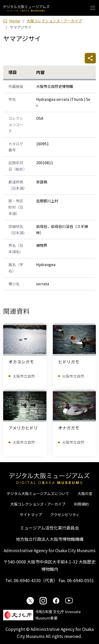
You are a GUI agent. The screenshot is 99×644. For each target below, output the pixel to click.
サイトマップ (31, 515)
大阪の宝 (85, 493)
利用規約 (81, 504)
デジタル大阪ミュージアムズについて (38, 493)
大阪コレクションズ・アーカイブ (38, 504)
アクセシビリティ (65, 515)
